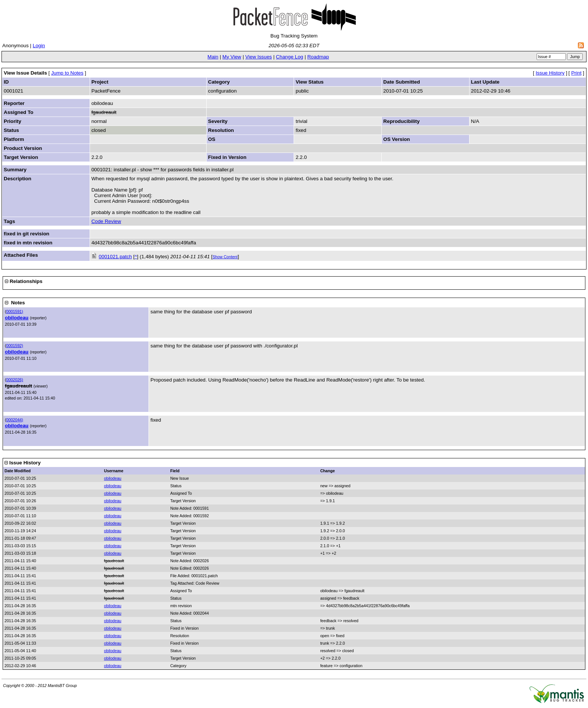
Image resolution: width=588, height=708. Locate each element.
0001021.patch (115, 257)
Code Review (106, 221)
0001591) (15, 311)
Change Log (290, 57)
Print (576, 73)
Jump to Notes (67, 73)
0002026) (15, 380)
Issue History (550, 73)
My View (232, 57)
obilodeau (17, 318)
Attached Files (21, 255)
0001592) (15, 346)
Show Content (225, 257)
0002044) (15, 420)
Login (39, 46)
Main (213, 57)
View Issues (259, 57)
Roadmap (318, 57)
